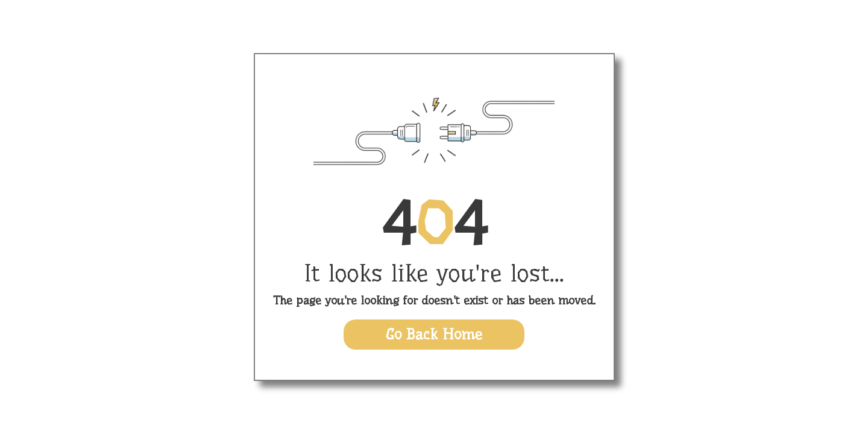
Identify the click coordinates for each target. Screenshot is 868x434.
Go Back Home (434, 334)
